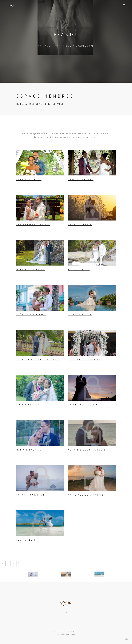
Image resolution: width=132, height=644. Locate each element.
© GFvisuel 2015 (66, 631)
